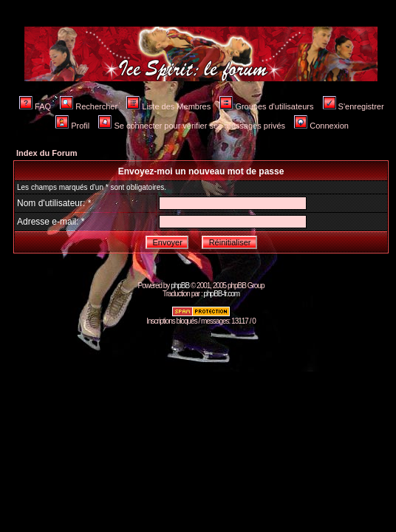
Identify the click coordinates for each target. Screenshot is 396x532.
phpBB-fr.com (221, 294)
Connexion (321, 126)
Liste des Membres (168, 106)
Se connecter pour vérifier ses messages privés (192, 126)
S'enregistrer (354, 106)
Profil (72, 126)
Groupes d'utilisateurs (266, 106)
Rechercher (89, 106)
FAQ (35, 106)
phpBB (180, 286)
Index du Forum (47, 153)
